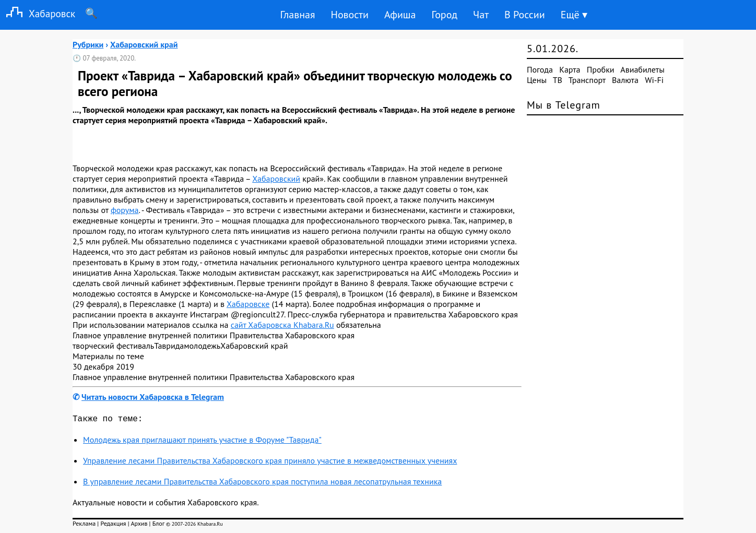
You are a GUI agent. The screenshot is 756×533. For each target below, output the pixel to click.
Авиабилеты (642, 69)
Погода (540, 69)
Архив (139, 525)
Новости (349, 15)
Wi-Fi (654, 80)
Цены (537, 80)
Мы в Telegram (564, 105)
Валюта (625, 80)
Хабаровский (276, 179)
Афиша (400, 15)
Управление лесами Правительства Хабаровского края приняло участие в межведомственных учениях (270, 463)
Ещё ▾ (574, 15)
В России (525, 15)
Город (445, 15)
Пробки (601, 69)
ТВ (558, 80)
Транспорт (587, 80)
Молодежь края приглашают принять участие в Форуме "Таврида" (202, 442)
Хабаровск (38, 13)
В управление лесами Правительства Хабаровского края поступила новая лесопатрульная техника (262, 483)
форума (125, 210)
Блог (158, 525)
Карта (570, 69)
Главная (297, 15)
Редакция (113, 525)
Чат (481, 15)
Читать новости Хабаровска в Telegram (153, 397)
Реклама (84, 525)
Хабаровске (248, 304)
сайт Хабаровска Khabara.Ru (282, 325)
